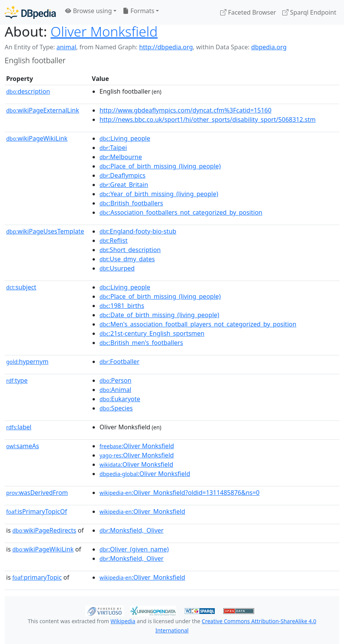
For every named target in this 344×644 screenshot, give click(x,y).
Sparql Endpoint (309, 12)
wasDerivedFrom (37, 493)
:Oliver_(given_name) (134, 549)
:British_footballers (131, 203)
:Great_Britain (124, 185)
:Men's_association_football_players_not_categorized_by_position (198, 324)
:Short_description (130, 250)
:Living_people (125, 138)
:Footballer (119, 362)
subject (21, 287)
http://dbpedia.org (166, 47)
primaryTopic (37, 577)
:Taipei (113, 148)
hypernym (27, 362)
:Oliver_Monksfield (142, 511)
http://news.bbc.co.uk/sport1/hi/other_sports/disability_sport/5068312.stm (207, 119)
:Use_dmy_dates (127, 259)
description (28, 91)
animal (66, 47)
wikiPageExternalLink (43, 110)
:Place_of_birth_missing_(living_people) (160, 166)
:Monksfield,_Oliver (132, 530)
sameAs (23, 446)
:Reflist (114, 240)
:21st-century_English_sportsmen (152, 333)
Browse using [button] (89, 11)
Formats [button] (138, 11)
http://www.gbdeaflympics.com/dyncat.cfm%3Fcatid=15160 (185, 110)
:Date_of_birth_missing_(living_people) (159, 315)
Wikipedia (123, 621)
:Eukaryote (120, 399)
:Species (116, 408)
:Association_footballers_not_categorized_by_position (181, 212)
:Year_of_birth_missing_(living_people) (159, 194)
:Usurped (117, 268)
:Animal (115, 390)
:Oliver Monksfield (137, 446)
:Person (116, 380)
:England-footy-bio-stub (138, 231)
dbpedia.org (269, 47)
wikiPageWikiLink (37, 138)
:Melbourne (121, 157)
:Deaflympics (122, 175)
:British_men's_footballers (141, 343)
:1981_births (122, 306)
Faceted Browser (248, 12)
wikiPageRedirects (44, 530)
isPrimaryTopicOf (37, 511)
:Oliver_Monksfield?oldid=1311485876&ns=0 (180, 493)
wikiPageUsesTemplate (45, 231)
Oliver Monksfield (104, 31)
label (19, 427)
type (17, 380)
